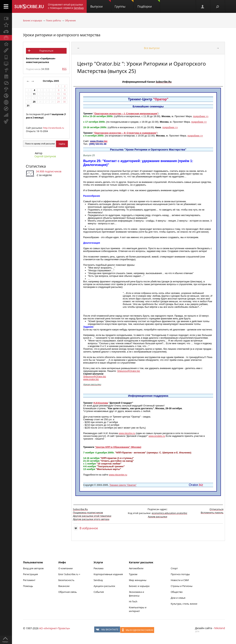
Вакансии (64, 586)
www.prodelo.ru (157, 436)
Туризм (133, 574)
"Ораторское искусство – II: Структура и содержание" (125, 133)
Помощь (28, 586)
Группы (124, 4)
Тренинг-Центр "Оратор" (123, 485)
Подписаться (46, 51)
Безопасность (66, 580)
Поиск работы (53, 21)
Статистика (36, 166)
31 (28, 106)
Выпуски (101, 4)
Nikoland (220, 628)
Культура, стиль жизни (184, 604)
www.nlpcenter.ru (118, 475)
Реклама (99, 568)
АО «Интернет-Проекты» (54, 628)
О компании (65, 568)
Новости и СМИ (180, 580)
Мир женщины (138, 580)
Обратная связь (67, 592)
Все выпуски (152, 48)
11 (34, 94)
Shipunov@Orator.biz (129, 371)
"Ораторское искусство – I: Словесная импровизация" (126, 114)
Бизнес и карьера (33, 21)
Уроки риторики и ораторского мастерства (62, 35)
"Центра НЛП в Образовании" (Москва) (118, 447)
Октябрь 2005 (51, 81)
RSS (64, 69)
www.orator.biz (91, 379)
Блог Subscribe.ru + (70, 574)
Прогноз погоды (180, 574)
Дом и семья (178, 598)
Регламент (29, 580)
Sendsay (98, 580)
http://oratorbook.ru (53, 128)
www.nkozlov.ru (127, 433)
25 (34, 102)
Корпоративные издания (108, 574)
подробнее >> (201, 116)
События (99, 592)
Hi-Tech (133, 601)
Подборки (149, 4)
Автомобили (136, 568)
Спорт (174, 568)
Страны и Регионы (182, 586)
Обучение (70, 21)
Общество (177, 592)
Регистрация (30, 574)
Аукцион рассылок (104, 586)
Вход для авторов (33, 568)
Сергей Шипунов (45, 156)
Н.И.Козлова (101, 403)
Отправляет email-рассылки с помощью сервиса (66, 6)
